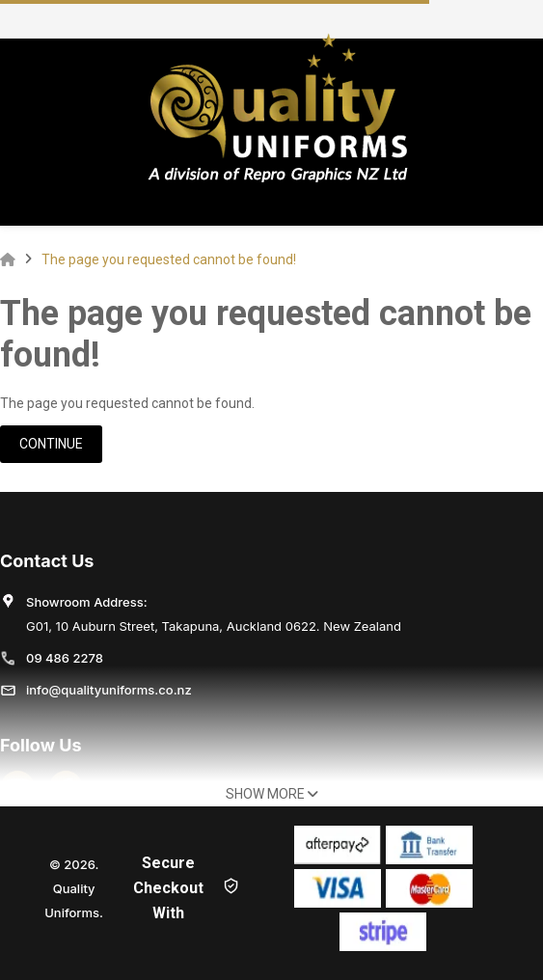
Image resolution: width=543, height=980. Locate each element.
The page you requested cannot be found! (169, 259)
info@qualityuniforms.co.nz (109, 690)
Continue (51, 444)
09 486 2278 (65, 658)
